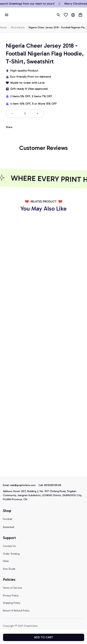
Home (3, 27)
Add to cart (44, 637)
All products (18, 27)
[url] (24, 485)
